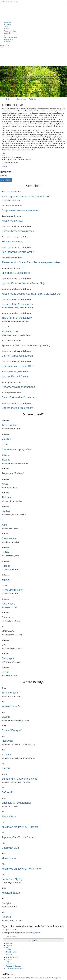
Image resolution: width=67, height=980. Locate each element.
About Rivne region (11, 37)
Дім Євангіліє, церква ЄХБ (17, 366)
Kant (4, 525)
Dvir (4, 645)
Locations (8, 24)
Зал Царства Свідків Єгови (18, 252)
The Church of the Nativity (17, 318)
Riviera (6, 768)
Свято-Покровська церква (17, 356)
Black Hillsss (9, 816)
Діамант (6, 439)
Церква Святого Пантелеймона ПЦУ (24, 283)
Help (8, 962)
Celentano (8, 617)
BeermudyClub (10, 848)
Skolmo (6, 460)
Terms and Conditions (33, 933)
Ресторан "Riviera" (13, 473)
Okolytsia (7, 903)
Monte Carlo (9, 858)
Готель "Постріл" (12, 730)
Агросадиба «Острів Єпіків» (18, 837)
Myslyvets (7, 741)
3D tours (7, 35)
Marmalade (8, 631)
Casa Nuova (9, 538)
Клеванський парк (12, 221)
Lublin (5, 672)
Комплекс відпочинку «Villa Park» (22, 869)
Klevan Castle (10, 331)
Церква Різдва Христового (17, 408)
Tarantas (7, 755)
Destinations (9, 40)
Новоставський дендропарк (18, 387)
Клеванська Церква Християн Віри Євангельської (31, 294)
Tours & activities (10, 31)
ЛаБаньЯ (7, 792)
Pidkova (6, 497)
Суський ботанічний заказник (19, 397)
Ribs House (8, 604)
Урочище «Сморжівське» (17, 273)
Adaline (6, 566)
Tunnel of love (10, 425)
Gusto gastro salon (13, 590)
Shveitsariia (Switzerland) (16, 803)
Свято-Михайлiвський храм (18, 231)
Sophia (6, 511)
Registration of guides (13, 966)
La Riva (6, 552)
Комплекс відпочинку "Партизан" (21, 827)
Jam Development (54, 978)
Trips (6, 27)
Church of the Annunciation (17, 304)
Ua (1, 47)
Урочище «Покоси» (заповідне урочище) (26, 345)
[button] (2, 45)
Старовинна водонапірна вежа (20, 210)
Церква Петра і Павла (15, 376)
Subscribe (33, 940)
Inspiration (8, 33)
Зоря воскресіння (12, 242)
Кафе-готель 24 (11, 706)
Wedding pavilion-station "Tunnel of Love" (26, 196)
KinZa (5, 484)
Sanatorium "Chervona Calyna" (20, 779)
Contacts (7, 42)
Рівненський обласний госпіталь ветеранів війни (31, 262)
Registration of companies (15, 968)
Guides (7, 29)
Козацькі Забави (11, 893)
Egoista (6, 580)
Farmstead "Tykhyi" (13, 879)
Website (4, 166)
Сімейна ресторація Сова (17, 449)
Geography (8, 658)
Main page (8, 22)
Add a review (6, 180)
